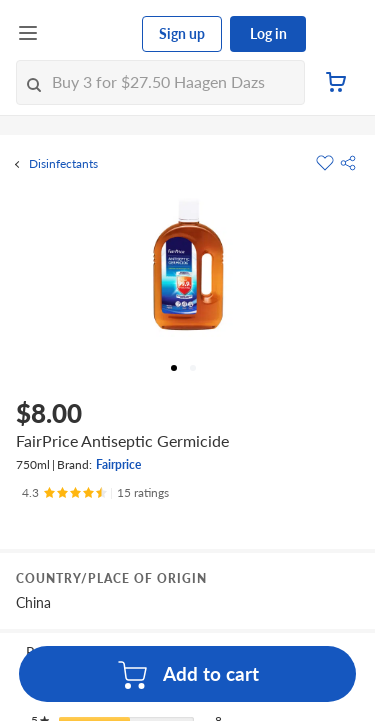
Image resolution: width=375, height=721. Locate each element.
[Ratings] (95, 493)
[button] (348, 163)
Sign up (182, 33)
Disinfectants (63, 164)
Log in (268, 33)
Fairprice (118, 464)
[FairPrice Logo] (91, 34)
